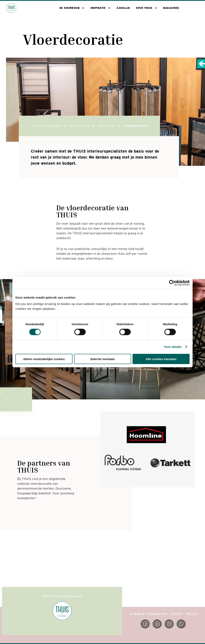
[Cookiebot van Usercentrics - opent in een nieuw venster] (172, 283)
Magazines (171, 8)
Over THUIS (144, 8)
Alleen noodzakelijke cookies (44, 359)
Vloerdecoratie (136, 126)
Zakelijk (123, 8)
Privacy (192, 614)
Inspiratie (98, 8)
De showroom (70, 8)
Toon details (173, 347)
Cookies (176, 614)
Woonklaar (107, 126)
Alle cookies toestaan (161, 359)
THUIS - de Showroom (46, 126)
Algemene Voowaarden (148, 614)
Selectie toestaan (103, 359)
